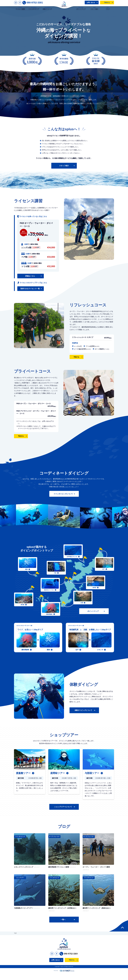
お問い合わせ (91, 4)
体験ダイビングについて (83, 717)
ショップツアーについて (63, 813)
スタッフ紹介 (64, 172)
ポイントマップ (93, 618)
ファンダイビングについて (63, 500)
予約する (107, 4)
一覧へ (63, 926)
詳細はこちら (30, 283)
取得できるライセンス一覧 (30, 295)
